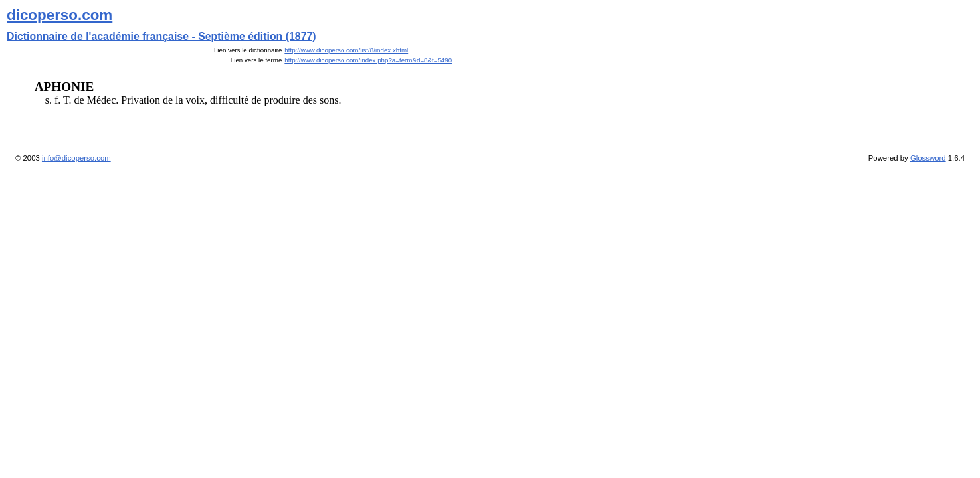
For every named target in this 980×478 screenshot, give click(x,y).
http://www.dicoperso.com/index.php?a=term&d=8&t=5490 (368, 60)
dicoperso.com (59, 15)
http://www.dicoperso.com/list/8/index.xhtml (346, 50)
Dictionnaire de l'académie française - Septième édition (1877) (161, 36)
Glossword (928, 158)
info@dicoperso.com (76, 158)
